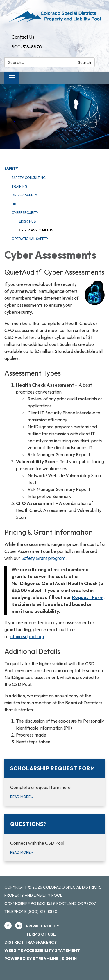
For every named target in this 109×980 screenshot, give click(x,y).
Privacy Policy (43, 926)
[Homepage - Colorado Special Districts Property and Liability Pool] (54, 16)
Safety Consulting (29, 178)
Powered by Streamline (32, 959)
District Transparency (31, 942)
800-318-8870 (27, 47)
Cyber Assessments (36, 230)
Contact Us (23, 37)
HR (14, 204)
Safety (11, 168)
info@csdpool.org (27, 636)
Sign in (69, 959)
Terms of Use (41, 934)
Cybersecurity (25, 213)
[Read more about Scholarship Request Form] (54, 782)
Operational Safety (30, 239)
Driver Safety (24, 195)
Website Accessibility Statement (42, 950)
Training (19, 186)
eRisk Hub (27, 221)
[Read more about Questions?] (54, 838)
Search (84, 62)
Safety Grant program (43, 558)
